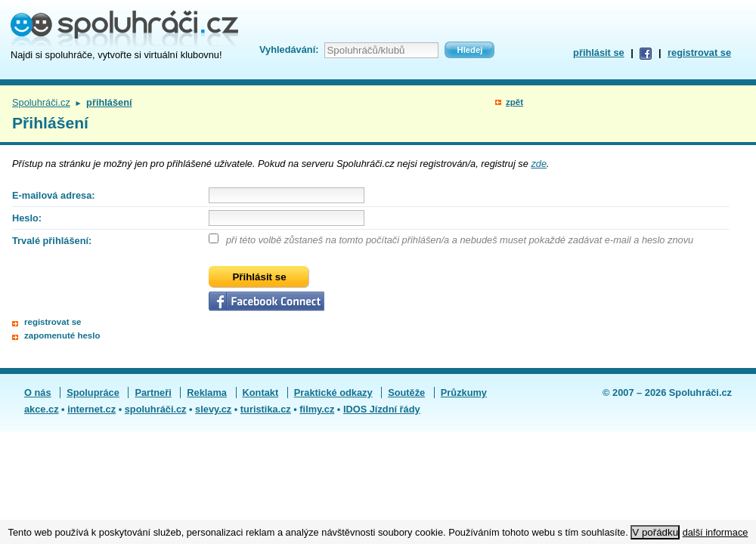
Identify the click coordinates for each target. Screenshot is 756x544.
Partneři (153, 393)
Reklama (207, 393)
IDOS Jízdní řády (382, 409)
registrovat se (699, 53)
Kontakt (261, 393)
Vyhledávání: (289, 49)
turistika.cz (266, 409)
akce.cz (42, 409)
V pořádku (655, 532)
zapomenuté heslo (62, 335)
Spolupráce (93, 393)
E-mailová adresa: (54, 195)
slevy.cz (213, 409)
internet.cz (91, 409)
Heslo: (27, 218)
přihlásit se (599, 53)
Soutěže (406, 393)
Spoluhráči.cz (41, 102)
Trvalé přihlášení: (52, 241)
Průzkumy (464, 393)
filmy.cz (317, 409)
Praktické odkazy (333, 393)
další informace (716, 532)
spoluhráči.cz (156, 409)
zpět (514, 102)
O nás (38, 393)
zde (539, 164)
